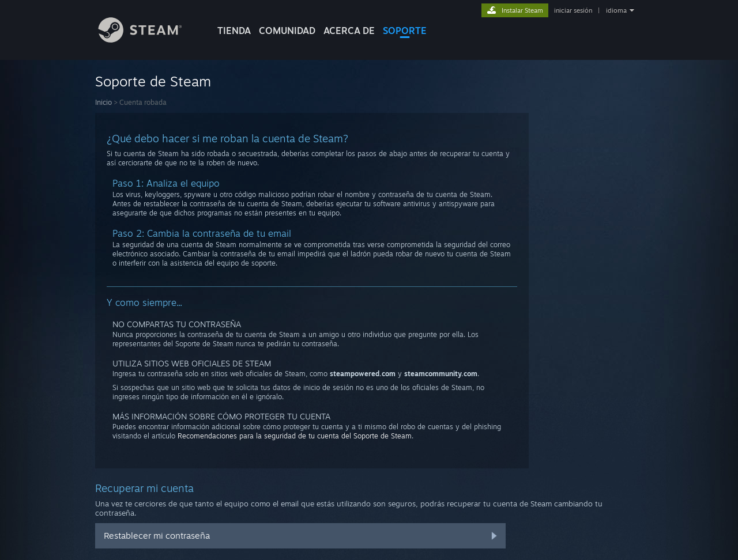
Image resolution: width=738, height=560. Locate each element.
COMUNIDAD (287, 31)
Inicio (103, 102)
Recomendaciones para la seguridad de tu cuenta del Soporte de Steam (295, 436)
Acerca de (349, 31)
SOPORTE (405, 31)
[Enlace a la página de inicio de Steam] (149, 39)
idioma (616, 10)
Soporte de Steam (153, 81)
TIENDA (234, 31)
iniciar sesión (573, 10)
